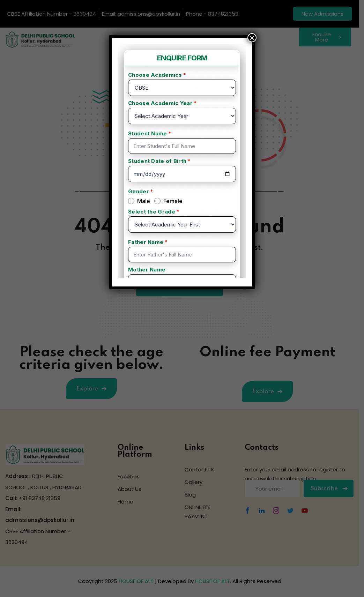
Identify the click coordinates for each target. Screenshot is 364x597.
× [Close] (252, 38)
